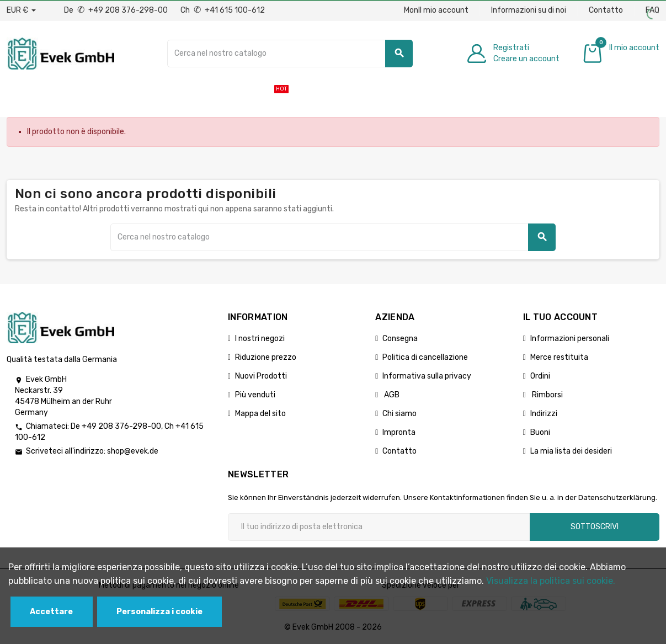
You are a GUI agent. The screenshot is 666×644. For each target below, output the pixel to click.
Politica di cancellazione (425, 357)
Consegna (400, 339)
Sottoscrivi (595, 527)
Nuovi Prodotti (261, 376)
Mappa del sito (260, 414)
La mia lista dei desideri (571, 451)
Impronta (399, 432)
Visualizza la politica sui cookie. (551, 581)
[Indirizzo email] (379, 527)
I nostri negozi (260, 339)
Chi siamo (399, 414)
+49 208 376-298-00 (121, 426)
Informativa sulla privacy (427, 376)
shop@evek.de (133, 451)
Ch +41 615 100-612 (223, 10)
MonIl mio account (436, 10)
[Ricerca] (290, 54)
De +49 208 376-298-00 (117, 10)
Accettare (51, 612)
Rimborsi (547, 395)
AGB (391, 395)
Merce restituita (559, 357)
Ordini (540, 376)
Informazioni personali (570, 339)
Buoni (540, 432)
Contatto (606, 10)
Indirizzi (544, 414)
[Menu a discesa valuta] (21, 10)
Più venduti (255, 395)
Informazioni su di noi (529, 10)
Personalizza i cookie (159, 612)
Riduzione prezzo (266, 357)
